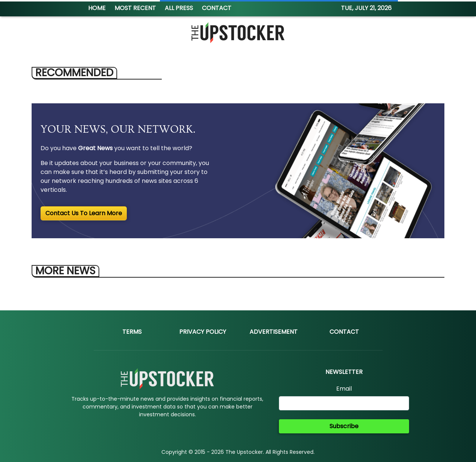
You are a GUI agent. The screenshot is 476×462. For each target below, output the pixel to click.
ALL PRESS (179, 8)
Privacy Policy (203, 332)
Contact (344, 332)
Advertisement (274, 332)
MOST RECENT (135, 8)
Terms (132, 332)
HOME (97, 8)
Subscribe (344, 426)
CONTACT (217, 8)
